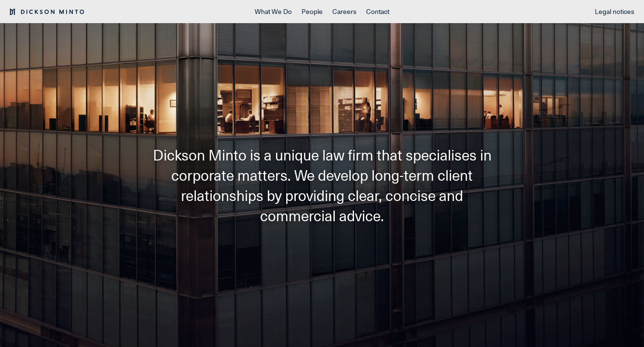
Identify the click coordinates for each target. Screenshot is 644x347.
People (312, 12)
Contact (378, 12)
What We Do (273, 12)
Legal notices (615, 12)
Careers (344, 12)
